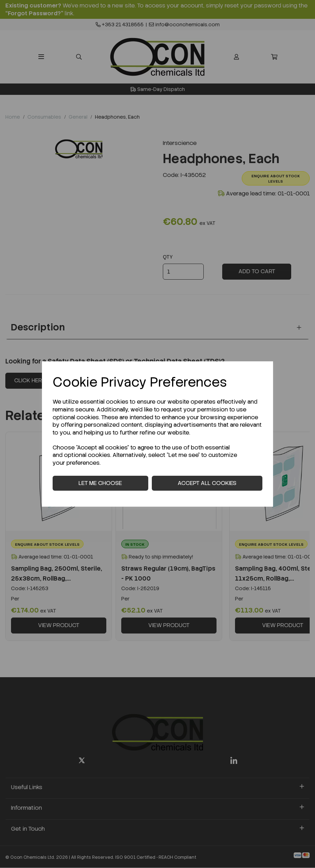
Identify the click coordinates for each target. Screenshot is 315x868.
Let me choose (100, 483)
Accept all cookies (207, 483)
